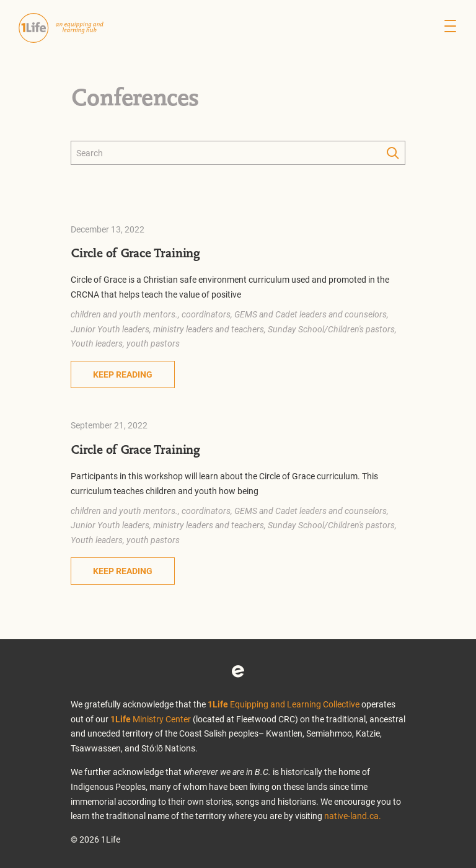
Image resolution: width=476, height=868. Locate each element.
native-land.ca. (353, 816)
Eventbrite (238, 671)
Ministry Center (151, 719)
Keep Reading (123, 374)
